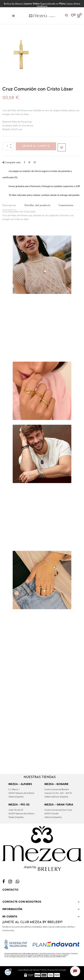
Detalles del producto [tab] (37, 205)
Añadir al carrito (36, 146)
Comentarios (66, 205)
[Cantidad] (8, 146)
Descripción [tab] (9, 205)
